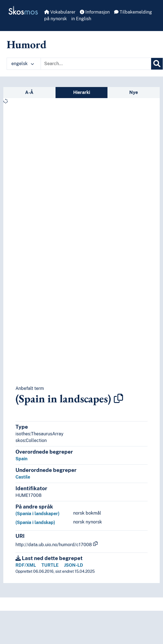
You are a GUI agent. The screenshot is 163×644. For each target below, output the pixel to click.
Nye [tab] (134, 92)
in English (81, 19)
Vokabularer (60, 12)
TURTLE (50, 565)
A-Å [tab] (29, 92)
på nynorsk (56, 19)
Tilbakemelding (133, 12)
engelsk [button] (23, 64)
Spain (21, 459)
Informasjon (95, 12)
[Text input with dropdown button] (96, 64)
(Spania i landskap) (35, 522)
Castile (23, 477)
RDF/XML (26, 565)
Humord (27, 44)
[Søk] (157, 64)
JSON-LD (74, 565)
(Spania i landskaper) (37, 514)
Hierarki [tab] (82, 92)
